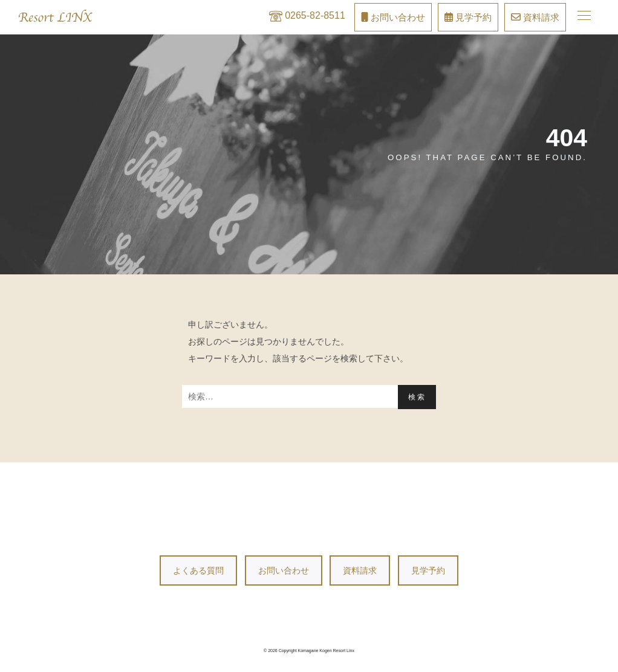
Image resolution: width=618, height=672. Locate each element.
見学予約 (428, 570)
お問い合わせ (284, 570)
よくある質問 (198, 570)
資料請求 (360, 570)
